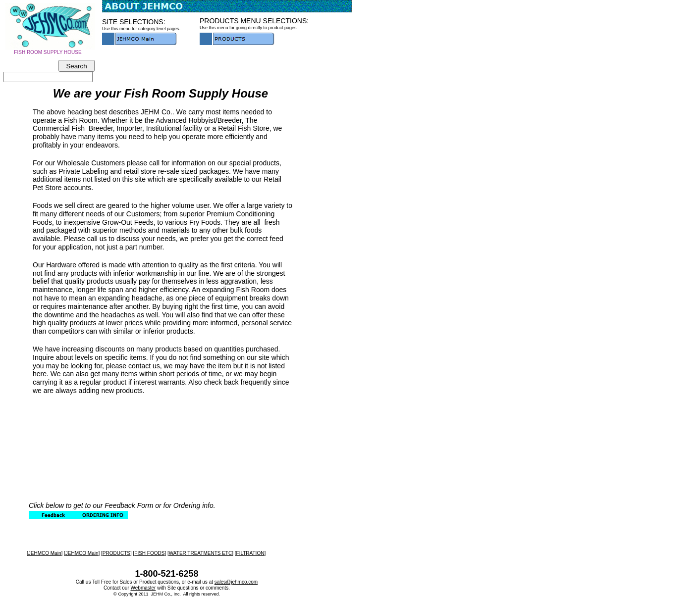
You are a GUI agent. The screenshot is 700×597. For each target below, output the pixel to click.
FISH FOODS (149, 553)
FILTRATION (250, 553)
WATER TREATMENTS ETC (200, 553)
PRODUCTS (116, 553)
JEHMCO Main (45, 553)
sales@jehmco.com (236, 582)
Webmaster (143, 588)
